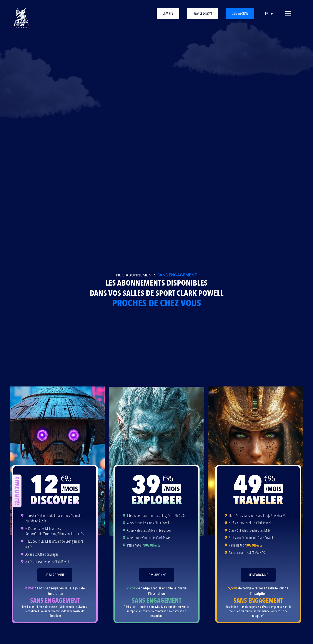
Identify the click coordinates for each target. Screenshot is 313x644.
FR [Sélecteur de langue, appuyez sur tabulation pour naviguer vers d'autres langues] (267, 14)
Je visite (168, 14)
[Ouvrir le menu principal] (288, 13)
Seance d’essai (203, 14)
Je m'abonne (240, 14)
